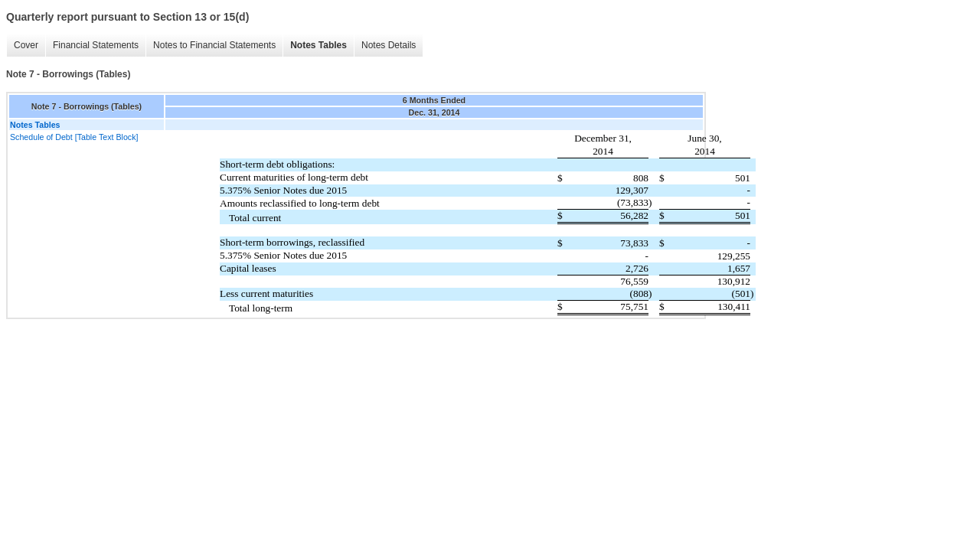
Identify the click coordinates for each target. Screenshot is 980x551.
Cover (26, 45)
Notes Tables (318, 45)
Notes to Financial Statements (214, 45)
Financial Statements (96, 45)
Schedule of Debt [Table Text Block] (74, 137)
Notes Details (389, 45)
